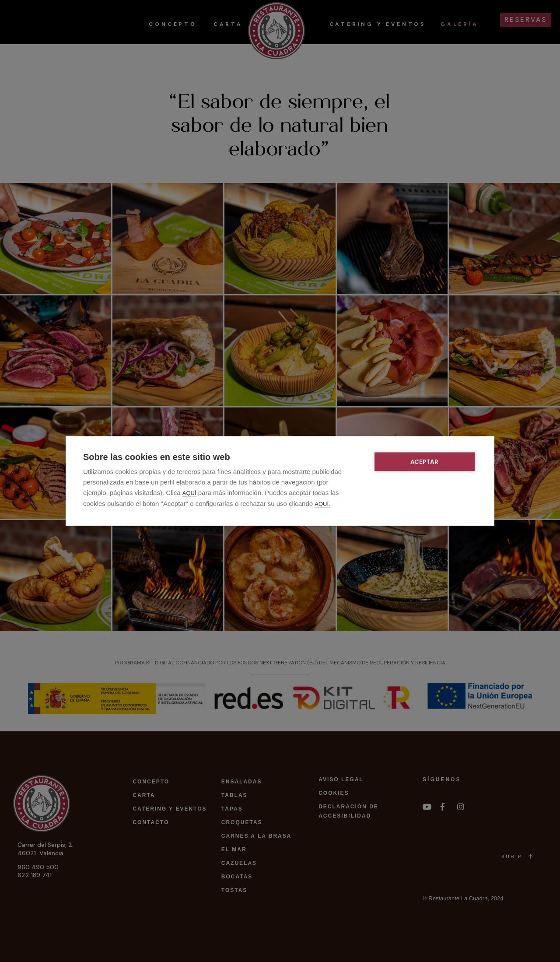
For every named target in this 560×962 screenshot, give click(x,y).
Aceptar (425, 462)
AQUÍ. (322, 504)
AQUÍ (189, 493)
